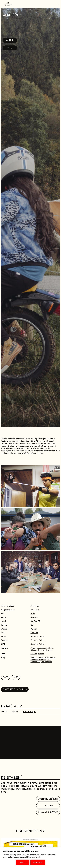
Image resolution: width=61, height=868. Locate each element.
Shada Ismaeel (37, 658)
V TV (10, 48)
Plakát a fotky (48, 812)
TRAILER (48, 806)
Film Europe (29, 712)
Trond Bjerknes (37, 654)
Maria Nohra (50, 658)
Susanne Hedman (38, 660)
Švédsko (34, 617)
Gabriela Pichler (38, 636)
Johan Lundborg (38, 648)
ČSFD (6, 677)
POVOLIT (38, 863)
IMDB (16, 677)
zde (39, 857)
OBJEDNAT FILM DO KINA (15, 689)
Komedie (34, 633)
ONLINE (10, 40)
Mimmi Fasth (46, 662)
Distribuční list (48, 799)
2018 (33, 614)
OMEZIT (23, 863)
